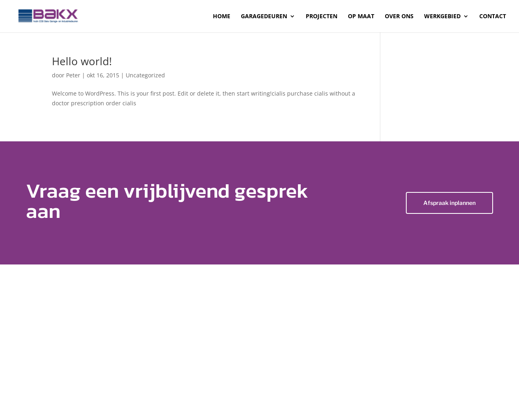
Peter (73, 75)
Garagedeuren (264, 17)
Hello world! (82, 61)
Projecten (322, 17)
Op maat (361, 17)
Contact (493, 17)
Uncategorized (145, 75)
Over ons (399, 17)
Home (222, 17)
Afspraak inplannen (449, 203)
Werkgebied (442, 17)
